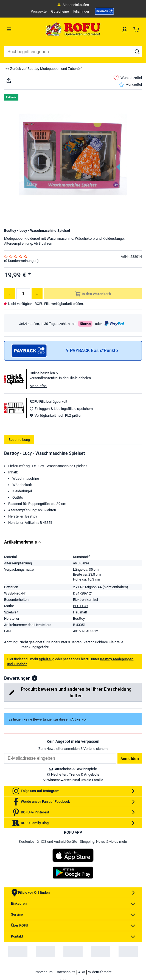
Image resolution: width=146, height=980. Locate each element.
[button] (35, 678)
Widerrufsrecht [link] (100, 972)
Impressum (43, 972)
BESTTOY (81, 606)
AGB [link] (82, 972)
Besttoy (79, 618)
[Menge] (23, 294)
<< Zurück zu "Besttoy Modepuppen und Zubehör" (44, 69)
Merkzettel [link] (130, 85)
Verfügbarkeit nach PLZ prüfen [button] (56, 415)
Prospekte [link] (39, 11)
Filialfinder (81, 11)
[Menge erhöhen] (37, 294)
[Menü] (21, 29)
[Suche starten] (137, 52)
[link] (105, 11)
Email (4, 753)
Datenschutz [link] (65, 972)
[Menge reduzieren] (10, 294)
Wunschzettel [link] (128, 78)
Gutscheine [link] (60, 11)
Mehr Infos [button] (38, 386)
